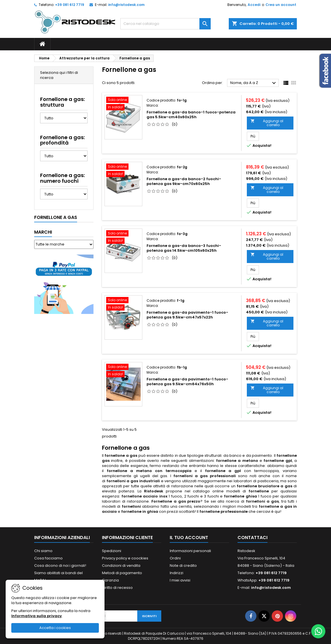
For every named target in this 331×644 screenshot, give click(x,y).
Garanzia (110, 580)
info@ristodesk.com (126, 5)
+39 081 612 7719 (70, 5)
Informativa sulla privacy (37, 616)
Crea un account (281, 5)
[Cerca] (165, 24)
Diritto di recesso (117, 588)
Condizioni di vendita (121, 566)
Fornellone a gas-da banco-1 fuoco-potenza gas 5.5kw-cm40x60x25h (191, 115)
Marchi (43, 232)
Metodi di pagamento (122, 573)
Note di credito (183, 566)
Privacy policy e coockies (125, 558)
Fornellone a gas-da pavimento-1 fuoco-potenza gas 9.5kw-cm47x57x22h (187, 315)
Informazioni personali (190, 551)
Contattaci (252, 538)
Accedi (254, 5)
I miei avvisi (180, 580)
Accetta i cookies (55, 628)
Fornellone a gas (56, 217)
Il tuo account (189, 538)
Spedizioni (112, 551)
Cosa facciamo (48, 558)
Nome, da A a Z (254, 83)
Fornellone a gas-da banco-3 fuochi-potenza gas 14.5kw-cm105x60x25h (184, 248)
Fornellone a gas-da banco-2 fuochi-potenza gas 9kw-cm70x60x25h (184, 181)
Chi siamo (43, 551)
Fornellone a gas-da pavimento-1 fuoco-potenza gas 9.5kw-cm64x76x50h (187, 382)
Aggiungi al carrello (267, 123)
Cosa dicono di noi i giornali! (60, 566)
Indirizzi (177, 573)
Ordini (175, 558)
